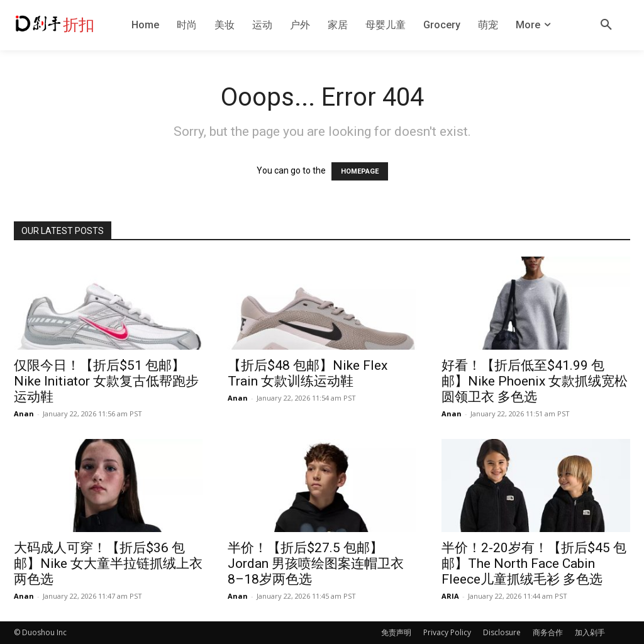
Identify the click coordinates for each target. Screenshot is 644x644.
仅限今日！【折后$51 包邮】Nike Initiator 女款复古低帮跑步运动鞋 (106, 381)
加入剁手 (590, 632)
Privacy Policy (447, 632)
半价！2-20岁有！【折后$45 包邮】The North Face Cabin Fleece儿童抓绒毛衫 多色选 (534, 563)
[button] (606, 25)
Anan (24, 414)
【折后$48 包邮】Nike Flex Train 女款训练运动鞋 (308, 373)
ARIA (450, 596)
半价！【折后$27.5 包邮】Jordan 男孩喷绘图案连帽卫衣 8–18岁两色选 (316, 563)
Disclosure (502, 632)
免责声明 (396, 632)
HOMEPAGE (360, 171)
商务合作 (548, 632)
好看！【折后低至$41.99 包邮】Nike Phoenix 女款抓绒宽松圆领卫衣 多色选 (535, 381)
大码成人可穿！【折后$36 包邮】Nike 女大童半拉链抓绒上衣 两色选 (108, 563)
